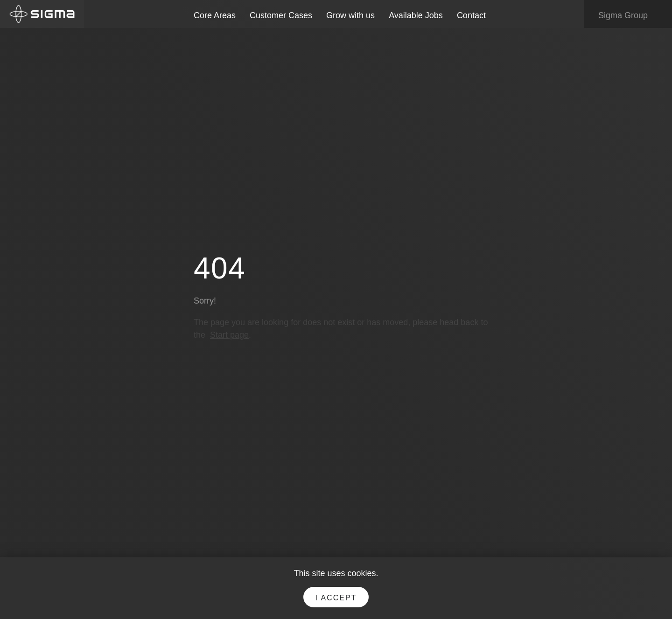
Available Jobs (416, 15)
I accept (336, 598)
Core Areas (215, 15)
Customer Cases (281, 15)
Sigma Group (630, 16)
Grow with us (350, 15)
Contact (471, 15)
